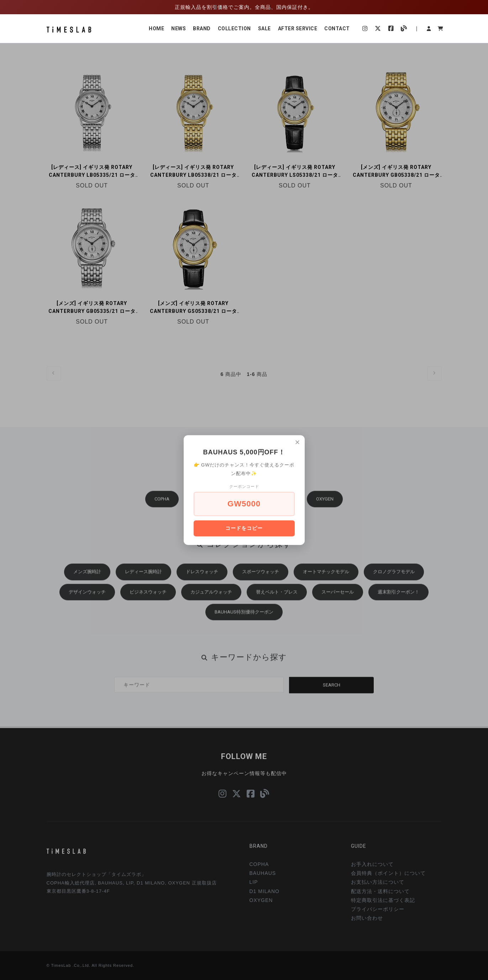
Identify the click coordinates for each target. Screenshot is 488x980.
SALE (264, 29)
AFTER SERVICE (298, 29)
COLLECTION (234, 29)
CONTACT (337, 29)
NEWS (179, 29)
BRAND (202, 29)
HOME (156, 29)
